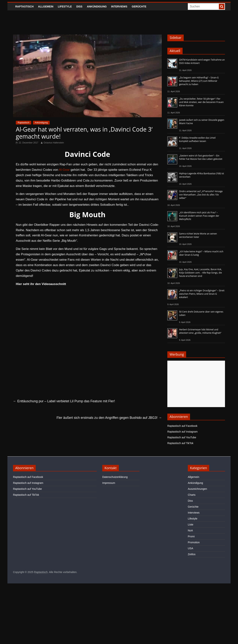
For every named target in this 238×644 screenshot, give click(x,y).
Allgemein (46, 7)
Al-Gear (64, 170)
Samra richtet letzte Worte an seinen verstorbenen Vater (198, 235)
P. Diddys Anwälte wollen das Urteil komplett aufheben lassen (197, 139)
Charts (192, 495)
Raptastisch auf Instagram (182, 432)
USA (190, 548)
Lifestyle (65, 7)
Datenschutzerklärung (115, 477)
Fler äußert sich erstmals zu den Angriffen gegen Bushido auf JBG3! (109, 418)
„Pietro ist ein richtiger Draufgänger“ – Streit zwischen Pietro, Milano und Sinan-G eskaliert (202, 294)
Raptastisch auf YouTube (182, 437)
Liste (191, 525)
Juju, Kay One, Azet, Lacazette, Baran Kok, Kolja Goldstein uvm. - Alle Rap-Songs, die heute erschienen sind (200, 273)
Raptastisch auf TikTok (180, 443)
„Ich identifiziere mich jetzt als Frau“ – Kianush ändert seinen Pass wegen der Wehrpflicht (199, 216)
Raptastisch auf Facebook (182, 426)
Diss (79, 7)
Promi (191, 536)
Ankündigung (97, 7)
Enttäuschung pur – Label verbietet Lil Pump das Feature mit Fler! (64, 401)
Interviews (119, 7)
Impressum (109, 483)
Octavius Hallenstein (54, 143)
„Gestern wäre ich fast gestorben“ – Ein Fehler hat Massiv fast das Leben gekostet (201, 157)
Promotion (194, 542)
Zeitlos (192, 554)
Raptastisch (24, 7)
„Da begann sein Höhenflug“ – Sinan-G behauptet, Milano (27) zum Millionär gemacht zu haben (199, 81)
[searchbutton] (222, 7)
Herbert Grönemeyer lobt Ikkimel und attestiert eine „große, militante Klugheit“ (200, 331)
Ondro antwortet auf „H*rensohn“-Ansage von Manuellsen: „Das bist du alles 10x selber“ (201, 195)
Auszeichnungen (197, 489)
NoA (190, 530)
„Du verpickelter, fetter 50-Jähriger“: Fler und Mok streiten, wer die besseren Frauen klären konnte (201, 102)
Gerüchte (139, 7)
